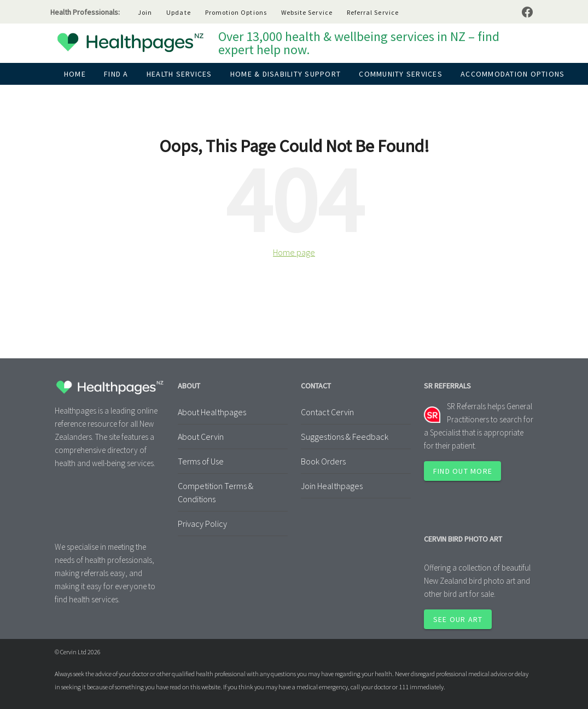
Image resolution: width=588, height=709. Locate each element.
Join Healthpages (332, 486)
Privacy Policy (202, 524)
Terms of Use (201, 461)
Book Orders (323, 461)
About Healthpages (212, 412)
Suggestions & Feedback (345, 437)
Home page (294, 252)
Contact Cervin (327, 412)
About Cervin (201, 437)
